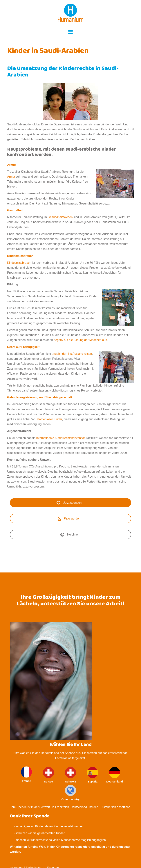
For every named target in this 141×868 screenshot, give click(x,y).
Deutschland (115, 775)
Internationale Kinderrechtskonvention (61, 438)
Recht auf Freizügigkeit (23, 347)
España (93, 775)
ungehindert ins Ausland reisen (72, 354)
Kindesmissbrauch (20, 256)
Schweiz (70, 775)
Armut (11, 165)
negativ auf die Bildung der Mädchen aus (80, 340)
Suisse (48, 775)
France (26, 774)
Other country (70, 793)
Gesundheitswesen (60, 217)
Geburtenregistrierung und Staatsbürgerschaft (40, 397)
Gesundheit (15, 210)
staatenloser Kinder (49, 419)
